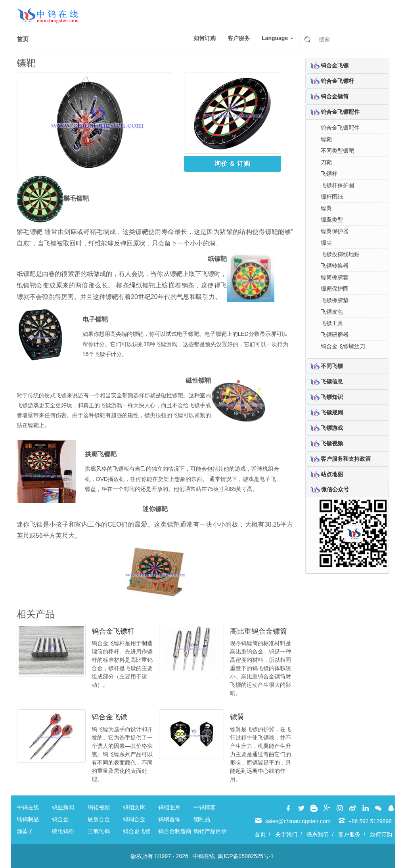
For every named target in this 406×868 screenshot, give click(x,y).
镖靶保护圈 (335, 289)
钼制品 (202, 819)
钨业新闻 (63, 807)
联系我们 (318, 834)
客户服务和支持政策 (346, 459)
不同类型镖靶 (337, 151)
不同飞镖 (332, 366)
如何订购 (205, 38)
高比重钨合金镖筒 (259, 631)
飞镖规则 (332, 412)
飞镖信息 (332, 381)
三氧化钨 (99, 831)
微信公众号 (335, 489)
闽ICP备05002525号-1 (246, 856)
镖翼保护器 (335, 231)
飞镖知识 (332, 397)
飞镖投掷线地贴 (340, 254)
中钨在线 (28, 807)
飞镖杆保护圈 (337, 185)
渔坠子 (25, 831)
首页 (23, 39)
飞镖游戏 (332, 428)
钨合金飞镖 (109, 717)
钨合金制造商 (175, 831)
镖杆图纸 (332, 197)
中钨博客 (205, 807)
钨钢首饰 (169, 819)
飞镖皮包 (332, 312)
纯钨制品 (28, 819)
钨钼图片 (169, 807)
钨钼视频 (99, 807)
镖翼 (237, 717)
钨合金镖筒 (335, 96)
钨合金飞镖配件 (340, 112)
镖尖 (326, 243)
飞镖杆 (329, 174)
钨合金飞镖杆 (113, 631)
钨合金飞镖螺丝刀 (343, 346)
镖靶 (326, 139)
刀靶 (326, 162)
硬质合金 (99, 819)
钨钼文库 (134, 807)
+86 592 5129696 (370, 821)
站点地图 (332, 474)
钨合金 (60, 819)
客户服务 (239, 38)
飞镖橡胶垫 (335, 300)
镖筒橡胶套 (335, 277)
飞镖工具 (332, 323)
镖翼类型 (332, 220)
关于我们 (286, 834)
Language (278, 38)
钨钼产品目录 (210, 831)
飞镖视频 (332, 443)
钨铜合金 (134, 819)
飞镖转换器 (335, 266)
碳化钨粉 (63, 831)
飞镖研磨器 (335, 335)
